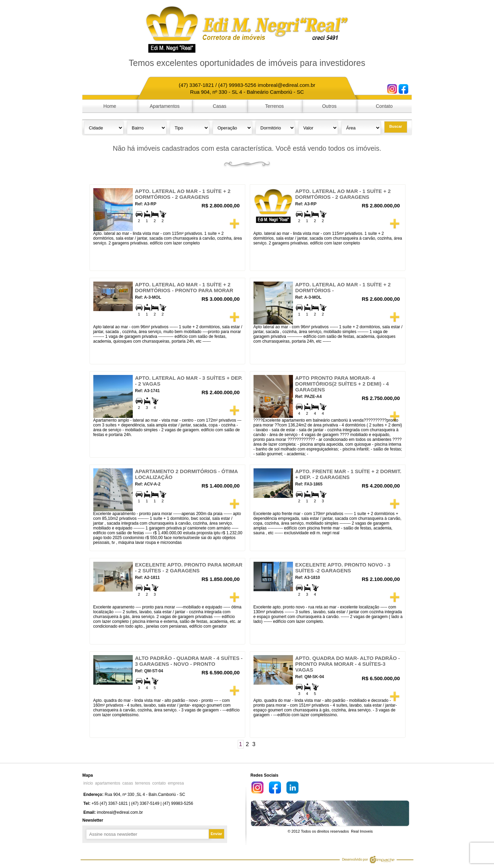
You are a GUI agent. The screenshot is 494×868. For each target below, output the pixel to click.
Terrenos (274, 106)
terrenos (143, 783)
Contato (384, 106)
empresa (176, 783)
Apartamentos (164, 106)
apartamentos (108, 783)
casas (127, 783)
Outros (329, 106)
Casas (220, 106)
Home (110, 106)
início (88, 783)
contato (159, 783)
